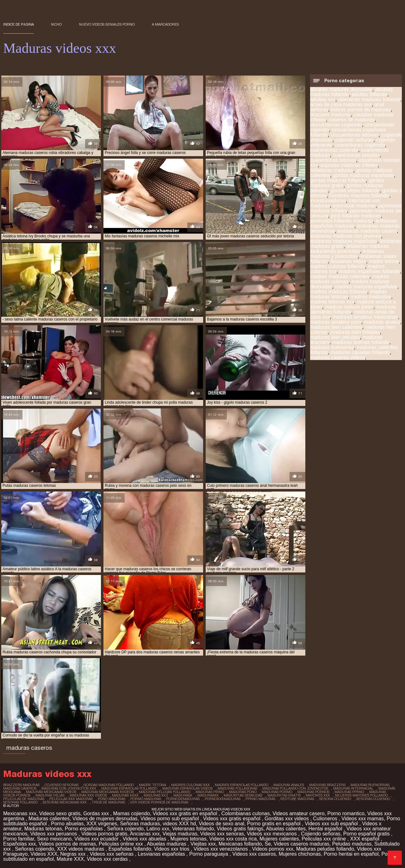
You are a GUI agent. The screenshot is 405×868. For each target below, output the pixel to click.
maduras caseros (20, 788)
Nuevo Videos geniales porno (107, 24)
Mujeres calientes (279, 839)
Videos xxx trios (172, 849)
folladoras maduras (332, 170)
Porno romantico (346, 813)
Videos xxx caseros (254, 854)
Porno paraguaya (209, 854)
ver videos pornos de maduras (159, 802)
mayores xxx (318, 795)
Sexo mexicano (54, 839)
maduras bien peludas (335, 337)
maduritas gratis (284, 795)
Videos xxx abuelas (145, 839)
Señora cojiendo (125, 829)
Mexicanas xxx (20, 813)
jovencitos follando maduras (341, 221)
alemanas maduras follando (369, 99)
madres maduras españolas (366, 287)
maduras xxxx (125, 795)
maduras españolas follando (129, 788)
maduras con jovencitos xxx (69, 788)
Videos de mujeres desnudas (105, 819)
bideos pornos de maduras (361, 110)
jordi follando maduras (356, 216)
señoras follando (20, 802)
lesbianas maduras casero (367, 231)
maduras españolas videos (187, 788)
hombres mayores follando (359, 196)
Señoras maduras (140, 824)
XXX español (366, 839)
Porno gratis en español (274, 824)
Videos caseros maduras (302, 844)
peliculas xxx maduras (71, 799)
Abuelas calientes (286, 829)
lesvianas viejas (348, 261)
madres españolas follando (369, 271)
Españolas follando (130, 849)
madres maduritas (371, 297)
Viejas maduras (180, 834)
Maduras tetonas (43, 829)
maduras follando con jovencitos (295, 788)
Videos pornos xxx (273, 849)
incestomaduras (328, 201)
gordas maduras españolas (363, 175)
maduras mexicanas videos (51, 792)
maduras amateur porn (336, 322)
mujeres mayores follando (361, 795)
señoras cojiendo (373, 799)
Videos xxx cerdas (108, 859)
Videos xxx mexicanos (272, 834)
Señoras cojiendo (34, 849)
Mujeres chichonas (300, 854)
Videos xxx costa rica (233, 839)
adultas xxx (323, 99)
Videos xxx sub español (332, 824)
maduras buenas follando (361, 342)
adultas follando (370, 94)
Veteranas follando (193, 829)
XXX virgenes (102, 824)
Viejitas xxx (203, 844)
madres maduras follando (339, 292)
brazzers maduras (330, 115)
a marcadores (165, 24)
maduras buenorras (332, 347)
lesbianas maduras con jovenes (346, 236)
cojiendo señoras (354, 140)
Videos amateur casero (298, 813)
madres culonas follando (337, 266)
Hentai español (326, 829)
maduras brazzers (327, 785)
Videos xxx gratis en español (186, 813)
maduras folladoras (237, 788)
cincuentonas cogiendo (336, 125)
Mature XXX (70, 859)
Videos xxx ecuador (97, 839)
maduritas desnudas (243, 795)
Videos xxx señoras (112, 854)
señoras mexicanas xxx (65, 802)
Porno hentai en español (351, 854)
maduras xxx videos (88, 795)
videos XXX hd (179, 824)
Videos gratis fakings (240, 829)
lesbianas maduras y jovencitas (347, 254)
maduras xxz (156, 795)
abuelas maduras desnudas (341, 89)
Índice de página (19, 24)
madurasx (183, 795)
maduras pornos (313, 792)
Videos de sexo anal (221, 824)
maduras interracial (353, 788)
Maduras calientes (49, 819)
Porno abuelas (67, 824)
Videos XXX (44, 854)
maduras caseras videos (337, 357)
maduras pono (243, 792)
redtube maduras (297, 799)
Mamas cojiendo (131, 813)
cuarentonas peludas (356, 155)
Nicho (56, 24)
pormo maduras (146, 799)
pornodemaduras (183, 799)
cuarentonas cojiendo (334, 150)
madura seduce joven (349, 307)
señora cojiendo (335, 799)
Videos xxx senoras (222, 834)
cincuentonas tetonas (355, 135)
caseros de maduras (352, 120)
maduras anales (382, 322)
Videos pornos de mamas (67, 844)
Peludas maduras (352, 844)
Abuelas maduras (167, 844)
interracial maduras (354, 206)
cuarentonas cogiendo (360, 145)
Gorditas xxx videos (287, 819)
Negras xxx (73, 854)
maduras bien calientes (336, 327)
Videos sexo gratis (60, 813)
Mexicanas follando (240, 844)
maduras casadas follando (360, 352)
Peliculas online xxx (121, 844)
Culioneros (326, 819)
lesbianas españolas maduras (354, 223)
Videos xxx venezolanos (221, 849)
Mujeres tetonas (189, 839)
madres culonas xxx (190, 785)
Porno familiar (19, 839)
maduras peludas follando (165, 792)
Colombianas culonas (246, 813)
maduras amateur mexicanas (365, 317)
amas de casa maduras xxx (341, 104)
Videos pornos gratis (104, 834)
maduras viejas (50, 795)
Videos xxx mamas (363, 819)
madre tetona (384, 261)
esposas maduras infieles (349, 165)
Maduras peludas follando (325, 849)
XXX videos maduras (81, 849)
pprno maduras (260, 799)
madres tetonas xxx (332, 302)
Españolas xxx (19, 844)
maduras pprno (349, 792)
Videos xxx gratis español (233, 819)
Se (268, 844)
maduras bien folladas (355, 332)
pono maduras (112, 799)
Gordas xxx (97, 813)
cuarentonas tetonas (333, 160)
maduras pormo (277, 792)
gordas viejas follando (355, 190)
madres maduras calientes (340, 276)
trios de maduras (108, 802)
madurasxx (208, 795)
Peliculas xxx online (325, 839)
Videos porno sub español (170, 819)
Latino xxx (158, 829)
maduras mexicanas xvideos (108, 792)
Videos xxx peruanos (54, 834)
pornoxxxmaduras (223, 799)
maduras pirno (210, 792)
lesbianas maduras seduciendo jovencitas (349, 249)
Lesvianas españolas (162, 854)
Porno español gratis (367, 834)
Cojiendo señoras (321, 834)
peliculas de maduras (24, 799)
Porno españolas (85, 829)
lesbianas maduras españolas (344, 241)
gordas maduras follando (338, 180)
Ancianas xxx (145, 834)
